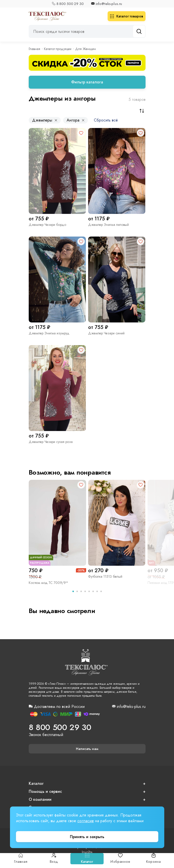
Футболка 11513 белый (105, 576)
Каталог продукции (58, 49)
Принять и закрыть (87, 837)
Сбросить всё (106, 120)
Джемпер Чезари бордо (47, 225)
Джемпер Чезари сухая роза (51, 442)
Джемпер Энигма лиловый (108, 225)
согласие (86, 821)
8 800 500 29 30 (70, 4)
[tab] (73, 591)
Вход (54, 859)
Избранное (120, 859)
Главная (20, 859)
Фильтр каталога (87, 82)
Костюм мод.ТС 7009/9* (48, 583)
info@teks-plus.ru (109, 4)
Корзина (153, 859)
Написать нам (87, 749)
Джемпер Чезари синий (106, 333)
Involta (87, 852)
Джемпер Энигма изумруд (49, 333)
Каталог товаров (127, 16)
